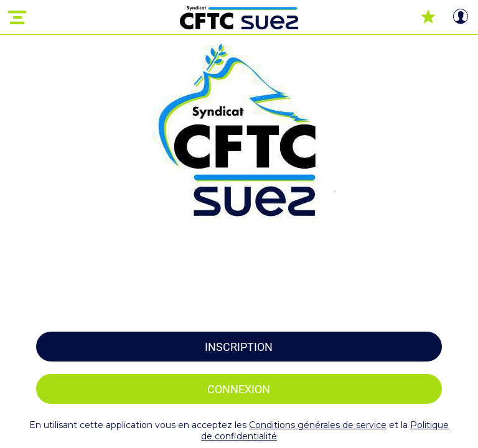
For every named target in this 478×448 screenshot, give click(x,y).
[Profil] (461, 17)
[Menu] (17, 17)
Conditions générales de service (318, 425)
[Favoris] (428, 17)
